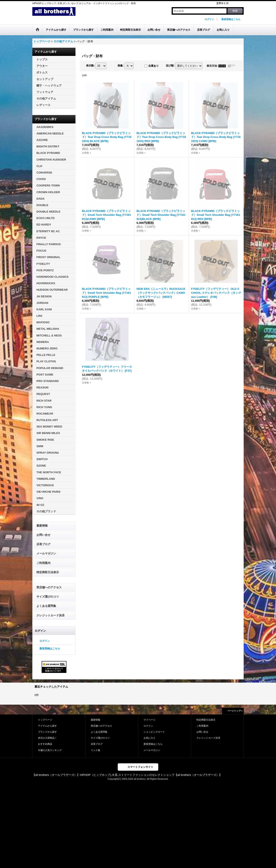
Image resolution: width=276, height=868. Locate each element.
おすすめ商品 (45, 744)
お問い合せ (43, 535)
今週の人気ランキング (50, 750)
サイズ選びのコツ (48, 597)
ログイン (209, 19)
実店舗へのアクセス (49, 587)
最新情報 (42, 526)
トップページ (45, 720)
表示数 (90, 66)
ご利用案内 (43, 563)
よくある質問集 (46, 606)
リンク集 (96, 750)
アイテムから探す (47, 726)
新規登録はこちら (231, 19)
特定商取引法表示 (48, 572)
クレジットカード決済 (50, 615)
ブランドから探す (47, 732)
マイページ (150, 720)
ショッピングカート (154, 732)
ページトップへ (235, 711)
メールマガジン (46, 553)
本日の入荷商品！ (47, 738)
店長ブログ (43, 544)
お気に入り (150, 738)
